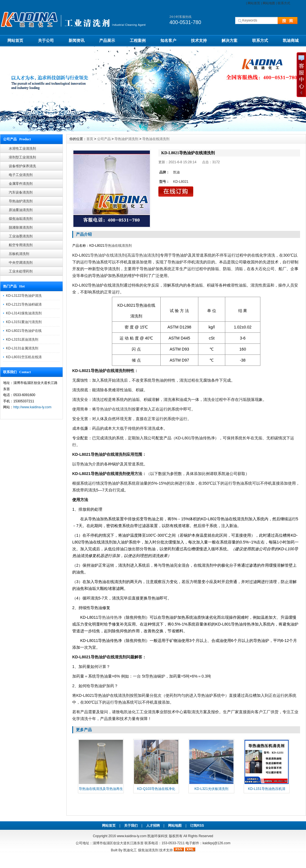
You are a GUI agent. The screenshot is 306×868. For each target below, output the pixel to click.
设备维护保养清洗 (22, 166)
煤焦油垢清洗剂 (21, 219)
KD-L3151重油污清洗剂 (24, 322)
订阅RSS (197, 826)
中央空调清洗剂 (21, 263)
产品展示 (107, 40)
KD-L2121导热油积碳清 (24, 304)
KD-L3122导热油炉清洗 (24, 296)
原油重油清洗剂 (21, 210)
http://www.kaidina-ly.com (32, 407)
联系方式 (284, 3)
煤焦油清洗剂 (148, 850)
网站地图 (269, 3)
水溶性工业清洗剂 (22, 149)
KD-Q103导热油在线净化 (156, 789)
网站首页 (254, 3)
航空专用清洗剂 (21, 245)
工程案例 (138, 40)
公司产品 (104, 139)
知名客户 (168, 40)
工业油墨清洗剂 (21, 236)
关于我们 (131, 826)
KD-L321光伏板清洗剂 (211, 789)
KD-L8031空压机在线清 (24, 357)
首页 (90, 139)
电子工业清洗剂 (21, 175)
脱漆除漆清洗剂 (21, 227)
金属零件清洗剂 (21, 184)
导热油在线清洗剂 (156, 139)
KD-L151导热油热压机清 (266, 789)
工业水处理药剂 (21, 271)
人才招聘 (153, 826)
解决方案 (229, 40)
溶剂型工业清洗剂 (22, 157)
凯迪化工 (130, 850)
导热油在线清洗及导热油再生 (101, 789)
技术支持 (199, 40)
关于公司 (46, 40)
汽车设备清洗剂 (21, 192)
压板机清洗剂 (19, 254)
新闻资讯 (76, 40)
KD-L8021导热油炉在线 (24, 331)
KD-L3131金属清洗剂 (22, 348)
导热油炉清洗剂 (21, 201)
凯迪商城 (291, 40)
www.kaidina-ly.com (131, 836)
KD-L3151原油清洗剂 (22, 340)
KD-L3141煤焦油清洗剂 (24, 313)
